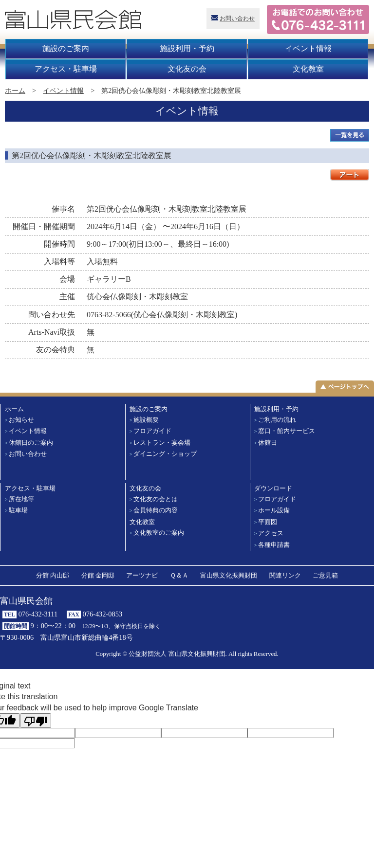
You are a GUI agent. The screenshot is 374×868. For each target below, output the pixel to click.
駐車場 (18, 510)
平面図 (268, 522)
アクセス (271, 533)
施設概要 (146, 420)
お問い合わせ (237, 18)
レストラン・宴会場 (162, 443)
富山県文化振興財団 (229, 576)
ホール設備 (274, 510)
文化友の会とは (156, 499)
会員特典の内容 (156, 510)
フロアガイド (152, 431)
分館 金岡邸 (98, 576)
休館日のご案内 (31, 443)
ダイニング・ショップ (165, 454)
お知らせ (21, 420)
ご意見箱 (325, 576)
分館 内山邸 (53, 576)
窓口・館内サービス (287, 431)
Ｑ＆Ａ (179, 576)
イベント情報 (308, 48)
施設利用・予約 (187, 48)
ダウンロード (273, 488)
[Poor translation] (36, 721)
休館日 (268, 443)
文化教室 (308, 69)
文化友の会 (187, 69)
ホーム (15, 90)
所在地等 (21, 499)
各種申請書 (274, 545)
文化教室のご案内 (159, 533)
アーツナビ (142, 576)
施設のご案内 (66, 48)
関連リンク (285, 576)
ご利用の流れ (277, 420)
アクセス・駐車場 (66, 69)
